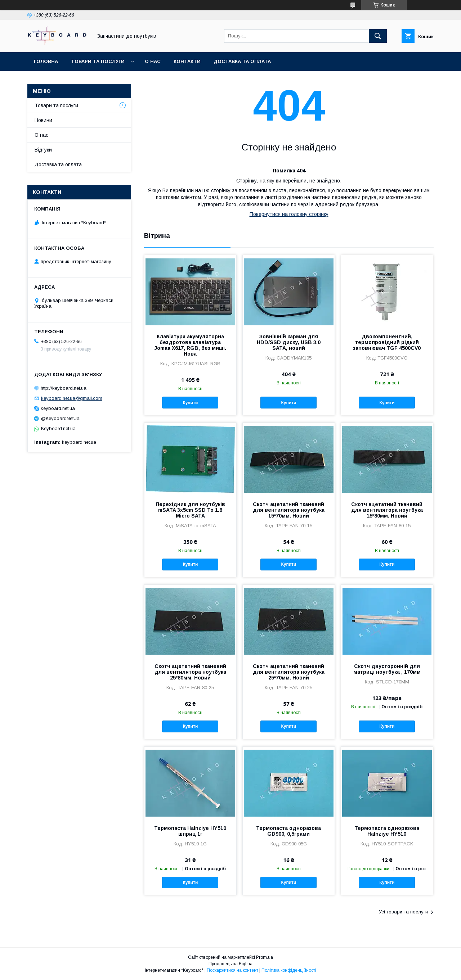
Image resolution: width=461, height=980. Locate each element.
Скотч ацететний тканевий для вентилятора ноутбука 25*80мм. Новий (190, 672)
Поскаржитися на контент (232, 970)
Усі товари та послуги (403, 912)
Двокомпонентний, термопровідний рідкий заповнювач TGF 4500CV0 (387, 342)
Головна (46, 61)
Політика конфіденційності (289, 970)
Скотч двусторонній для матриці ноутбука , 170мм (387, 669)
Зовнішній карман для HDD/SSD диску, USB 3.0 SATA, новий (289, 342)
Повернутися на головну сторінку (289, 214)
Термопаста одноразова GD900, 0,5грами (288, 831)
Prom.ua (265, 957)
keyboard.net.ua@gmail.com (72, 398)
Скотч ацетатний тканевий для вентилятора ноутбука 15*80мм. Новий (387, 510)
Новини (43, 120)
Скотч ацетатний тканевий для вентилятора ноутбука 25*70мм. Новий (289, 672)
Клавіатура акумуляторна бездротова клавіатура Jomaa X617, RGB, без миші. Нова (190, 345)
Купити (190, 403)
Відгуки (43, 150)
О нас (153, 61)
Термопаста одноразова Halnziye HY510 (387, 831)
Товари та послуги (98, 61)
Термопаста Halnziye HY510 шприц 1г (190, 831)
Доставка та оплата (242, 61)
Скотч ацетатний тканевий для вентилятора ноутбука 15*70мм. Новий (289, 510)
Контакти (187, 61)
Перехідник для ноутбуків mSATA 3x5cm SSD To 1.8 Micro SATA (190, 510)
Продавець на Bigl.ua (230, 964)
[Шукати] (378, 36)
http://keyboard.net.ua (64, 388)
